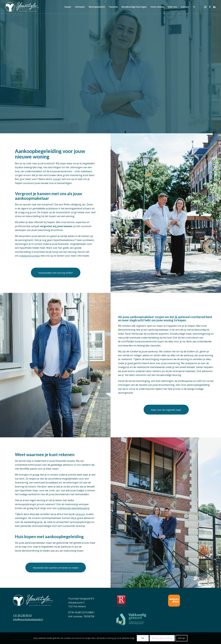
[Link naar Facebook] (210, 7)
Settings (182, 638)
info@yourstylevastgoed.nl (28, 619)
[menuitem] (68, 7)
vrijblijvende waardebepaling (73, 508)
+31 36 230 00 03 (22, 615)
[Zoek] (194, 7)
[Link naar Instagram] (205, 7)
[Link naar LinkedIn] (214, 7)
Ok (143, 638)
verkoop (80, 514)
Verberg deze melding (162, 638)
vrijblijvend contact (30, 256)
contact (57, 179)
